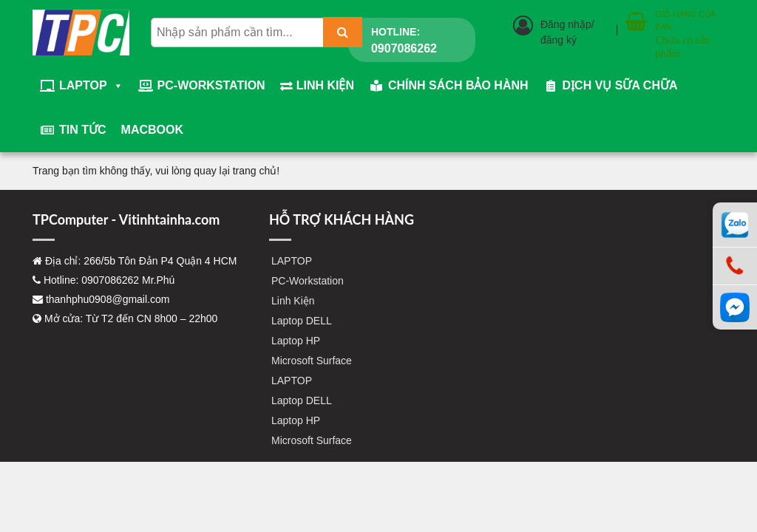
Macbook (152, 130)
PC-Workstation (211, 85)
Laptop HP (296, 341)
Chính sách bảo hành (458, 85)
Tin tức (83, 130)
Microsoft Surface (312, 361)
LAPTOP (91, 86)
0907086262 (404, 48)
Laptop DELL (302, 321)
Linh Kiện (325, 85)
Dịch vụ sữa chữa (620, 85)
